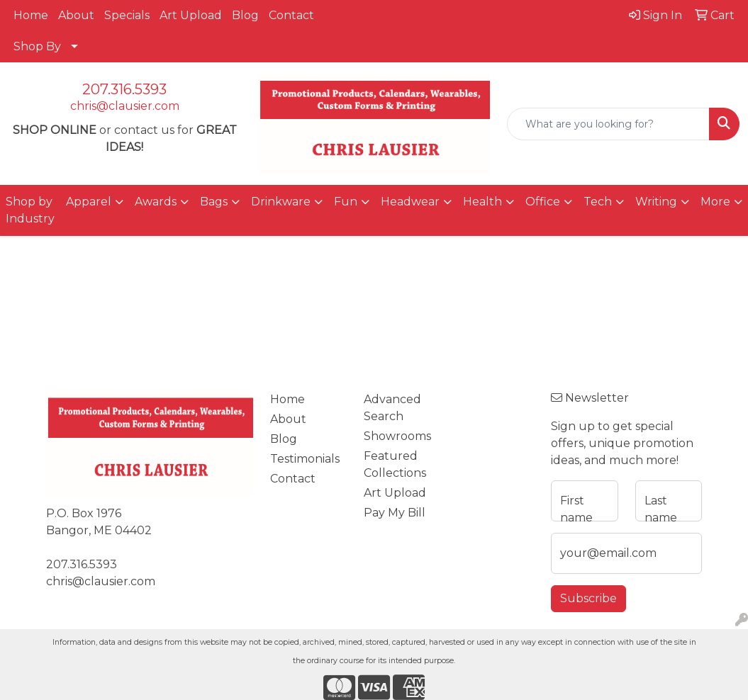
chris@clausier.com (125, 106)
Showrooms (397, 436)
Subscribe (588, 598)
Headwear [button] (410, 202)
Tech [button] (598, 202)
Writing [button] (656, 202)
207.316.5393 (124, 89)
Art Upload (191, 15)
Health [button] (482, 202)
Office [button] (543, 202)
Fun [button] (346, 202)
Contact (291, 15)
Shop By (37, 46)
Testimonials (305, 459)
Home (31, 15)
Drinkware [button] (281, 202)
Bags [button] (214, 202)
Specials (127, 15)
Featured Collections (395, 464)
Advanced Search (392, 408)
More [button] (715, 202)
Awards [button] (156, 202)
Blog (245, 15)
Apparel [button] (89, 202)
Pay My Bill (395, 513)
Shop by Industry (30, 210)
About (76, 15)
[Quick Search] (608, 124)
